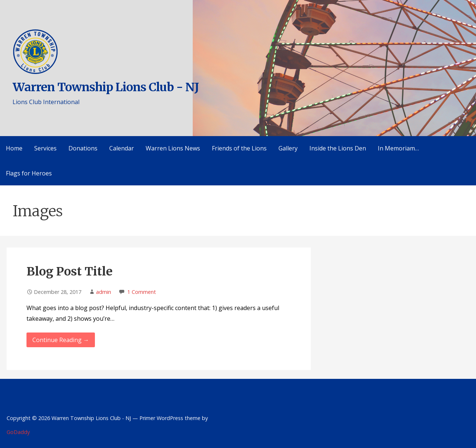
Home (14, 148)
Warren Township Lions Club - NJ (106, 87)
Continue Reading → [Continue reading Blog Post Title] (61, 340)
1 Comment (142, 292)
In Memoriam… (398, 148)
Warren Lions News (173, 148)
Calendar (122, 148)
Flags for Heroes (29, 173)
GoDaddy (18, 432)
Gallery (288, 148)
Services (45, 148)
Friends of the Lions (239, 148)
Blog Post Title (70, 271)
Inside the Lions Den (338, 148)
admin (104, 292)
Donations (83, 148)
